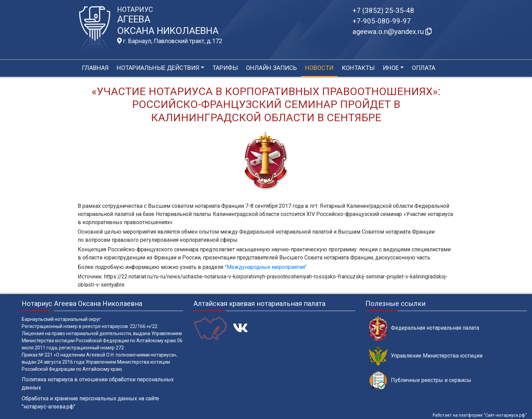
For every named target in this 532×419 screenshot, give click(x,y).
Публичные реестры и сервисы (420, 380)
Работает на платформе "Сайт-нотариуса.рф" (480, 415)
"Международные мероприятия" (266, 267)
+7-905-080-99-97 (382, 21)
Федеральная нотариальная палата (424, 328)
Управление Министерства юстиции (426, 356)
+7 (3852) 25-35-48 (383, 11)
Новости (319, 68)
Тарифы (225, 68)
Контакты (358, 68)
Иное (391, 68)
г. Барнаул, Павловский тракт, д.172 (170, 41)
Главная (95, 68)
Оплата (424, 68)
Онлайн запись (271, 68)
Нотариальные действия (158, 68)
